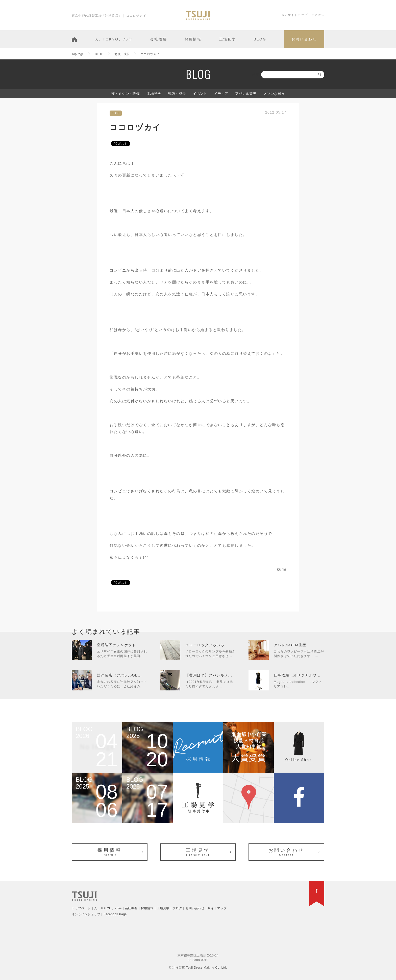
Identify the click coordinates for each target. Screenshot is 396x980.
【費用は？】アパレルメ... (209, 675)
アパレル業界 (246, 94)
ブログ (178, 908)
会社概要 (158, 39)
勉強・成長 (177, 94)
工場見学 (228, 39)
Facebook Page (115, 914)
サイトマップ (298, 15)
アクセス (318, 15)
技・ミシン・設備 (126, 94)
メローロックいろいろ (205, 645)
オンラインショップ (86, 914)
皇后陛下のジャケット (116, 645)
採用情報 (193, 39)
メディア (221, 94)
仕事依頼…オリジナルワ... (297, 675)
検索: (256, 75)
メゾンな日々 (274, 94)
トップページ (81, 908)
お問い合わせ (304, 39)
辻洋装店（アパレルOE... (119, 675)
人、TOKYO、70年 (114, 39)
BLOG (260, 39)
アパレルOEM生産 (290, 645)
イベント (200, 94)
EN (282, 15)
